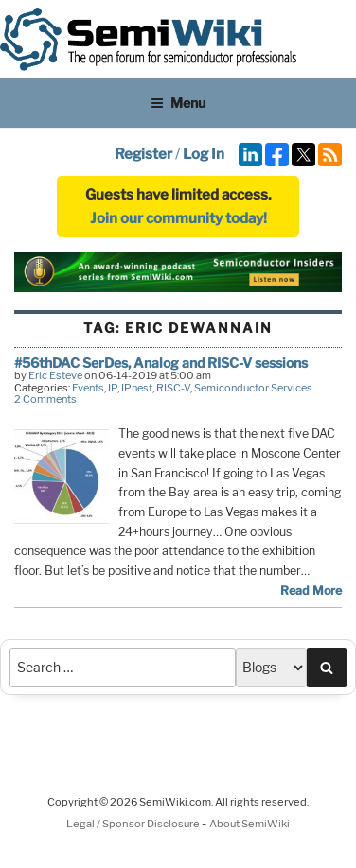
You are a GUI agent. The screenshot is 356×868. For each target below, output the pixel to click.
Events (88, 388)
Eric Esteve (55, 375)
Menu (178, 103)
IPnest (137, 388)
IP (113, 388)
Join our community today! (178, 218)
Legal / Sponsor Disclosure (134, 824)
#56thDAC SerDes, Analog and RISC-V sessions (161, 363)
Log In (204, 154)
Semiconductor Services (253, 388)
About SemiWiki (249, 824)
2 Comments (45, 399)
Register (143, 154)
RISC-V (173, 388)
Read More (311, 590)
